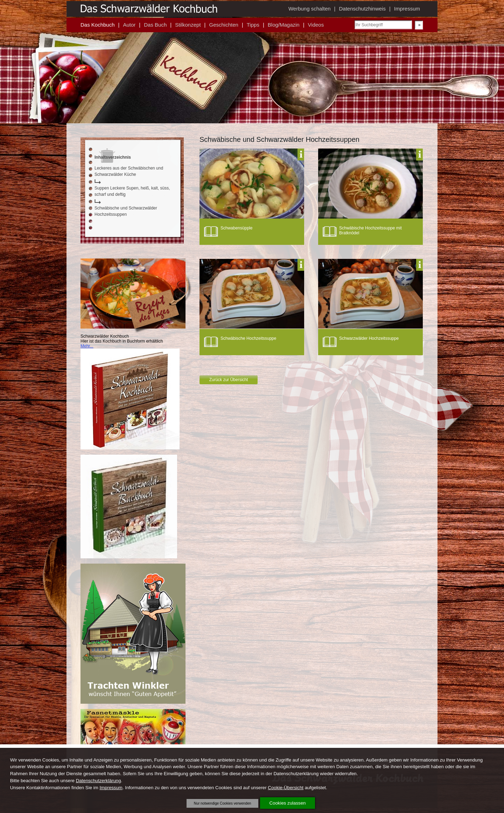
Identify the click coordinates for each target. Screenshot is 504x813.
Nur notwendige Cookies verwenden (223, 803)
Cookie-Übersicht (286, 788)
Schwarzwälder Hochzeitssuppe (369, 338)
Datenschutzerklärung (99, 781)
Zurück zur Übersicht (229, 380)
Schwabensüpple (236, 228)
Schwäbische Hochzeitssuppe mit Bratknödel (370, 230)
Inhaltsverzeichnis (113, 157)
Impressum (111, 788)
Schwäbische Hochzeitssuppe (248, 338)
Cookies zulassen (288, 803)
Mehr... (87, 346)
